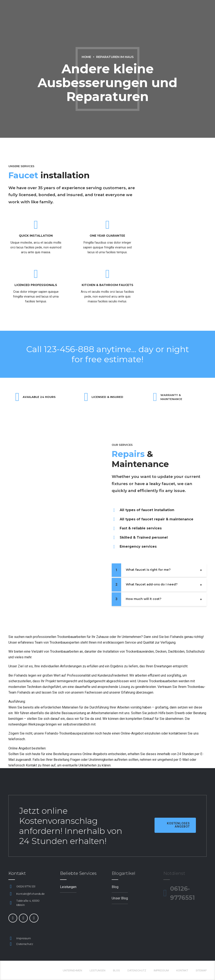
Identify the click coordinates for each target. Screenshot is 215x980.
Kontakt (182, 971)
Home (86, 57)
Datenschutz (137, 971)
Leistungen (98, 971)
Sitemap (201, 971)
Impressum (161, 971)
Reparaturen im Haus (115, 57)
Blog (116, 971)
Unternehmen (72, 971)
